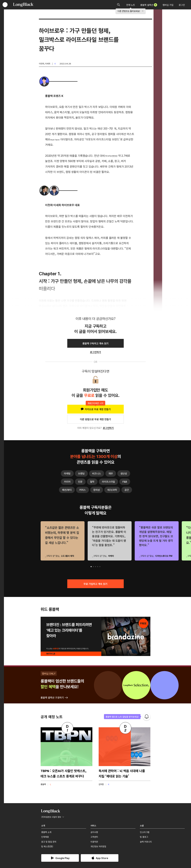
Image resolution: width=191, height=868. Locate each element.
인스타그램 (145, 832)
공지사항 (94, 832)
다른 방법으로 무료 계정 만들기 (95, 419)
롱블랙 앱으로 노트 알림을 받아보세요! (122, 717)
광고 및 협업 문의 (49, 842)
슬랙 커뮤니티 (146, 842)
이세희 (48, 64)
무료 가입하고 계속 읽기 (95, 584)
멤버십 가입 (168, 5)
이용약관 (94, 842)
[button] (91, 567)
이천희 (41, 64)
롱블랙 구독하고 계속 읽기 (95, 343)
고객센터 (94, 837)
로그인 (182, 5)
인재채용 (45, 837)
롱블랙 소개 (46, 832)
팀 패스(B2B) (47, 846)
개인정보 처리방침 (98, 846)
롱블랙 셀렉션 (149, 5)
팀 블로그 (144, 837)
